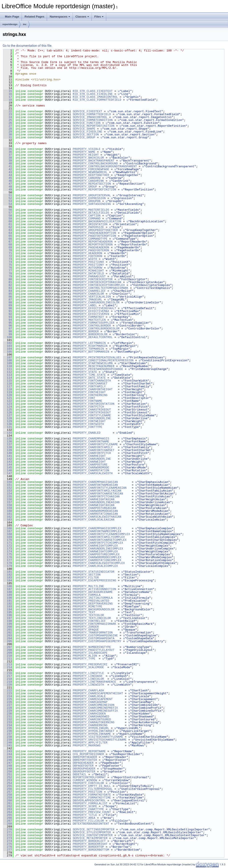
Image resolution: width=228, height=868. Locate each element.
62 (8, 227)
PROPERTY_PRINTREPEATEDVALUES (97, 357)
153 (8, 491)
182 (8, 575)
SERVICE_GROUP (84, 137)
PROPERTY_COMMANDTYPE (90, 239)
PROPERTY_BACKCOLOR (88, 158)
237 (8, 734)
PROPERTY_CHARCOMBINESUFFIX (95, 711)
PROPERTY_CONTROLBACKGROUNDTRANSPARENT (105, 166)
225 (8, 699)
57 (8, 213)
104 (8, 349)
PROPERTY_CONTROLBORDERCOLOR (96, 329)
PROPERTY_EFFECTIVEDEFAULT (94, 308)
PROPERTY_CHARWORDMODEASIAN (95, 511)
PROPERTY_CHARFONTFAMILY (93, 447)
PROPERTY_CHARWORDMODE (91, 468)
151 (8, 485)
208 (8, 650)
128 (8, 418)
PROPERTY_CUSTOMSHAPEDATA (93, 638)
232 (8, 719)
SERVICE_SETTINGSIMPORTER (93, 829)
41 (8, 166)
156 (8, 499)
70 (8, 250)
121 (8, 398)
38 (8, 158)
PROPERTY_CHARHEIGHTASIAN (93, 499)
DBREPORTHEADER (85, 757)
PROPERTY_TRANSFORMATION (93, 633)
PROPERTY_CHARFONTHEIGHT (93, 389)
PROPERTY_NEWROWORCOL (90, 172)
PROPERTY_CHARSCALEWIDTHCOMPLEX (99, 563)
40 (8, 163)
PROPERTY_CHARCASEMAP (90, 702)
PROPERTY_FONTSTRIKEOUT (92, 413)
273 (8, 838)
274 (8, 841)
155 (8, 496)
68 (8, 245)
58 (8, 216)
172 (8, 546)
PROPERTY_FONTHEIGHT (89, 392)
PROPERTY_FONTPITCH (88, 407)
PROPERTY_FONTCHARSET (90, 384)
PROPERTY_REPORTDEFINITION (94, 190)
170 (8, 540)
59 (8, 219)
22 (8, 111)
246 (8, 760)
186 (8, 586)
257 (8, 792)
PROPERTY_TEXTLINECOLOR (92, 618)
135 (8, 439)
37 (8, 155)
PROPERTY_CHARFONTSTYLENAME (95, 444)
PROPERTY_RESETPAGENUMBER (93, 366)
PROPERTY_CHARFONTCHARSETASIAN (98, 494)
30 (8, 135)
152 (8, 488)
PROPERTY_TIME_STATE (89, 375)
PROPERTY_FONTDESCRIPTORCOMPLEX (99, 285)
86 (8, 297)
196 (8, 615)
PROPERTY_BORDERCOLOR (90, 334)
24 (8, 117)
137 (8, 444)
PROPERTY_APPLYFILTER (90, 743)
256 (8, 789)
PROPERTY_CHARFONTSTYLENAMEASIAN (100, 488)
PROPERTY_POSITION (87, 792)
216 (8, 673)
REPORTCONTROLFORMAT (89, 777)
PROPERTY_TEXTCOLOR (88, 615)
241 (8, 745)
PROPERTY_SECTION (87, 575)
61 (8, 224)
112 (8, 372)
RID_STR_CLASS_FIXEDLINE (93, 94)
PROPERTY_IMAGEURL (87, 300)
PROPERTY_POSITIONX (88, 262)
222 (8, 690)
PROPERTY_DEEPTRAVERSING (93, 604)
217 (8, 676)
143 (8, 462)
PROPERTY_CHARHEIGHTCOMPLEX (95, 546)
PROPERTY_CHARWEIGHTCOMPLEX (95, 551)
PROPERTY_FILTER (86, 578)
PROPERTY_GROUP (85, 187)
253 (8, 780)
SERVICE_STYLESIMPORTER (92, 832)
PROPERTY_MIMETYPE (87, 607)
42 (8, 169)
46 (8, 181)
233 (8, 722)
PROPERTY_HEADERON (87, 253)
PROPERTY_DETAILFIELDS (91, 213)
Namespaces (60, 17)
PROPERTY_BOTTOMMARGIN (91, 352)
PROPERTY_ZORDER (86, 627)
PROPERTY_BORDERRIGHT (90, 844)
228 (8, 708)
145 (8, 468)
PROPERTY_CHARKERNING (90, 725)
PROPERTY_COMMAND (87, 219)
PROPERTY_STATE (85, 372)
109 (8, 363)
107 (8, 357)
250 (8, 772)
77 (8, 271)
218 (8, 679)
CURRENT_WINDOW (85, 780)
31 (8, 137)
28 (8, 129)
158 (8, 505)
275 (8, 844)
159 (8, 508)
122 (8, 401)
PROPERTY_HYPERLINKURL (91, 728)
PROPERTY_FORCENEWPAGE (91, 169)
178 (8, 563)
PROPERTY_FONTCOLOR (88, 783)
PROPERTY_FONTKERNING (90, 395)
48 (8, 187)
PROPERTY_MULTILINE (88, 586)
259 (8, 798)
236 (8, 731)
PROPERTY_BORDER (86, 331)
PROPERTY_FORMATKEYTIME (92, 798)
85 (8, 294)
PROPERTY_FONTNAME (87, 401)
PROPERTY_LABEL (85, 305)
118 (8, 389)
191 (8, 601)
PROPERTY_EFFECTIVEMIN (91, 314)
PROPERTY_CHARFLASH (88, 690)
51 (8, 195)
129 (8, 421)
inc (25, 24)
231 (8, 717)
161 (8, 514)
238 (8, 737)
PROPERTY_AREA (84, 818)
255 (8, 786)
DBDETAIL (79, 774)
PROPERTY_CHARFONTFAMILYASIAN (97, 491)
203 (8, 635)
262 (8, 806)
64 (8, 233)
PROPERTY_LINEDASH (87, 676)
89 (8, 305)
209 (8, 653)
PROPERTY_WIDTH (85, 259)
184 (8, 580)
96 (8, 326)
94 (8, 320)
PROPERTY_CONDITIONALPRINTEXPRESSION (103, 360)
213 (8, 664)
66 (8, 239)
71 (8, 253)
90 (8, 308)
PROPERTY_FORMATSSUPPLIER (93, 323)
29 (8, 132)
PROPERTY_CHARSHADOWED (91, 717)
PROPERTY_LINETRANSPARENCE (94, 682)
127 (8, 415)
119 (8, 392)
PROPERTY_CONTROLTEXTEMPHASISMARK (100, 288)
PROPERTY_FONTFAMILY (89, 386)
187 (8, 589)
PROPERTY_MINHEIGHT (88, 271)
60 (8, 221)
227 (8, 705)
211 (8, 659)
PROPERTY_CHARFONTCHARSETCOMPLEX (100, 540)
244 (8, 754)
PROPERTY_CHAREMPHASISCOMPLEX (97, 528)
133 (8, 433)
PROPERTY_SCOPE (85, 806)
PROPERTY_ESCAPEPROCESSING (94, 580)
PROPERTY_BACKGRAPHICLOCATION (97, 221)
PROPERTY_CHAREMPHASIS (91, 439)
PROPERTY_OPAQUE (86, 630)
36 (8, 152)
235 (8, 728)
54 (8, 204)
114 (8, 378)
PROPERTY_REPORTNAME (89, 751)
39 (8, 161)
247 (8, 763)
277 (8, 850)
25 (8, 120)
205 (8, 641)
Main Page (12, 17)
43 (8, 172)
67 (8, 242)
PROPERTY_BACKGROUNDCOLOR (93, 609)
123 (8, 404)
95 (8, 323)
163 (8, 520)
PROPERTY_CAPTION (87, 216)
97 (8, 329)
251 (8, 774)
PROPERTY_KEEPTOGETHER (91, 175)
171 (8, 543)
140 (8, 453)
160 (8, 511)
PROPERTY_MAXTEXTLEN (89, 320)
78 (8, 274)
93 (8, 317)
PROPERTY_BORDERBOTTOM (91, 850)
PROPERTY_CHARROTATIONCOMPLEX (97, 560)
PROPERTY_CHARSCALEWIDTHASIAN (97, 517)
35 (8, 149)
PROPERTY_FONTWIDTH (88, 424)
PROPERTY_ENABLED (87, 433)
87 (8, 300)
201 (8, 630)
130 (8, 424)
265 (8, 815)
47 (8, 184)
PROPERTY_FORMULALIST (90, 803)
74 (8, 262)
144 (8, 465)
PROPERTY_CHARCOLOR (88, 294)
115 (8, 381)
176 (8, 557)
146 (8, 470)
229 (8, 711)
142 (8, 459)
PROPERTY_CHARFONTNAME (91, 441)
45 (8, 178)
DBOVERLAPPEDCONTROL (89, 801)
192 (8, 604)
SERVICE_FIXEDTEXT (87, 111)
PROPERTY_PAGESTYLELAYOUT (93, 650)
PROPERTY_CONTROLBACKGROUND (95, 163)
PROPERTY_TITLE (85, 815)
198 (8, 621)
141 (8, 456)
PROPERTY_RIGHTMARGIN (90, 346)
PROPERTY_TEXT (84, 612)
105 (8, 352)
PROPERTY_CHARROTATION (91, 470)
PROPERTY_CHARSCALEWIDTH (93, 473)
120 (8, 395)
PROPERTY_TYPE (84, 659)
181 (8, 572)
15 (8, 91)
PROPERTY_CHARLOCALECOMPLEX (95, 566)
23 (8, 114)
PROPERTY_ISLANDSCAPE (90, 653)
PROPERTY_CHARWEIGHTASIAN (93, 505)
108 (8, 360)
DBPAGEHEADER (83, 763)
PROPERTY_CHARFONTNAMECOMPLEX (97, 531)
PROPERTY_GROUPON (87, 201)
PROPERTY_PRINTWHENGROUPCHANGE (98, 369)
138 (8, 447)
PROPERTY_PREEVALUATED (91, 601)
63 (8, 230)
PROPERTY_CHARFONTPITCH (92, 453)
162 (8, 517)
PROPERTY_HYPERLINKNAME (92, 734)
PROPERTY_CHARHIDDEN (89, 714)
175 (8, 554)
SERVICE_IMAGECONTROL (90, 117)
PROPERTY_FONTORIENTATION (93, 404)
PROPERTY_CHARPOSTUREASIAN (94, 508)
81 (8, 282)
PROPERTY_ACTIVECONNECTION (94, 589)
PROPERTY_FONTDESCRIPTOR (93, 279)
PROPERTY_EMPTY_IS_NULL (92, 786)
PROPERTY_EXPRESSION (89, 198)
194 (8, 609)
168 (8, 534)
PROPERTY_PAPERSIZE (88, 227)
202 (8, 633)
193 (8, 607)
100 (8, 337)
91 (8, 311)
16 (8, 94)
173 (8, 549)
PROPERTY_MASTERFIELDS (91, 210)
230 (8, 714)
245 (8, 757)
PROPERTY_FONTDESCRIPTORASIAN (97, 282)
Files (99, 17)
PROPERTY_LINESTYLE (88, 673)
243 (8, 751)
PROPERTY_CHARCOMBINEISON (93, 705)
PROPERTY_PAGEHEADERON (91, 247)
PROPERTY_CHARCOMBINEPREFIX (95, 708)
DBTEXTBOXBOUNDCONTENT (91, 824)
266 (8, 818)
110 (8, 366)
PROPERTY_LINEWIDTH (88, 685)
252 (8, 777)
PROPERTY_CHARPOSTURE (90, 465)
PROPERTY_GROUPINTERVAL (92, 195)
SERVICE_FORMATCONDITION (93, 120)
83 (8, 288)
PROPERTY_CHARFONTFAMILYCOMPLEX (99, 537)
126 (8, 413)
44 (8, 175)
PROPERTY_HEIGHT (86, 155)
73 (8, 259)
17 (8, 97)
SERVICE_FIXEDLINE (87, 132)
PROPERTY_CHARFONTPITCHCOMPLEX (98, 543)
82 (8, 285)
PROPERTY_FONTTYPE (87, 427)
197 (8, 618)
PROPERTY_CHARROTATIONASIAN (95, 514)
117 (8, 386)
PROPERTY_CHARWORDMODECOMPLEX (97, 557)
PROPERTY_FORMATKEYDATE (92, 795)
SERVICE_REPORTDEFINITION (93, 126)
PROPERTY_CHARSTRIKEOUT (92, 410)
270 (8, 829)
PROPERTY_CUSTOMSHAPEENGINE (95, 635)
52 (8, 198)
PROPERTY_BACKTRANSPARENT (93, 161)
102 (8, 343)
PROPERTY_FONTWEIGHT (89, 421)
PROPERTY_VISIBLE (87, 149)
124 (8, 407)
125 (8, 410)
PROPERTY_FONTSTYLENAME (92, 415)
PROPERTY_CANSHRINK (88, 181)
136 (8, 441)
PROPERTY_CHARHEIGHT (89, 456)
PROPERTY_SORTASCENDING (92, 204)
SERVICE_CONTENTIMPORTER (93, 835)
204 (8, 638)
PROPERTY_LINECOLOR (88, 679)
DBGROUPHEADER (84, 769)
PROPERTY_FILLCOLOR (88, 821)
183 (8, 578)
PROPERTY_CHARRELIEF (89, 291)
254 (8, 783)
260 (8, 801)
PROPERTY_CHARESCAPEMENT (93, 699)
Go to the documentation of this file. (27, 46)
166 (8, 528)
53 (8, 201)
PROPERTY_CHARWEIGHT (89, 462)
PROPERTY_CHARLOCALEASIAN (93, 520)
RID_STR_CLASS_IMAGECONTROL (95, 97)
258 (8, 795)
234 (8, 725)
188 (8, 592)
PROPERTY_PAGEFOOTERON (91, 250)
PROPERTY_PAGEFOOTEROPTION (94, 236)
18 (8, 100)
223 (8, 693)
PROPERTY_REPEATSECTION (92, 184)
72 (8, 256)
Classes (82, 17)
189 (8, 595)
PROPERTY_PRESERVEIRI (90, 664)
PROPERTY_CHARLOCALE (89, 696)
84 (8, 291)
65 (8, 236)
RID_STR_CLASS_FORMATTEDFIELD (97, 100)
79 (8, 276)
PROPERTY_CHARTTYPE (88, 809)
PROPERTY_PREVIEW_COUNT (92, 812)
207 (8, 647)
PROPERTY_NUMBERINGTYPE (92, 647)
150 (8, 482)
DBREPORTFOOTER (85, 760)
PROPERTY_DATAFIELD (88, 274)
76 (8, 268)
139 (8, 450)
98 (8, 331)
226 (8, 702)
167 (8, 531)
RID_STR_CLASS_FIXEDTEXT (93, 91)
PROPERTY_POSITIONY (88, 265)
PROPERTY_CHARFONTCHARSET (93, 450)
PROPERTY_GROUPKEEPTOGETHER (95, 230)
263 (8, 809)
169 (8, 537)
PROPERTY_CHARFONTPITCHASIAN (96, 496)
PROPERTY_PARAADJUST (89, 276)
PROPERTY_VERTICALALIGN (92, 297)
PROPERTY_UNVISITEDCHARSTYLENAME (100, 740)
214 (8, 667)
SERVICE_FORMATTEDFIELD (92, 114)
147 (8, 473)
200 (8, 627)
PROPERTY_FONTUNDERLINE (92, 418)
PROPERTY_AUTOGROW (87, 268)
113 (8, 375)
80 (8, 279)
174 (8, 551)
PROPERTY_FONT (84, 398)
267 (8, 821)
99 (8, 334)
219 (8, 682)
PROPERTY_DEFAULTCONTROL (93, 337)
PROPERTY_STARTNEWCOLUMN (93, 363)
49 (8, 190)
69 (8, 247)
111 (8, 369)
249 (8, 769)
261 (8, 803)
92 (8, 314)
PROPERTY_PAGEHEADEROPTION (94, 233)
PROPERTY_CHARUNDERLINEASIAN (96, 502)
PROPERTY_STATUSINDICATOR (93, 572)
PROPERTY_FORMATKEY (88, 317)
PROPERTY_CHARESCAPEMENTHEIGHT (98, 693)
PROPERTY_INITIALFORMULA (93, 598)
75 (8, 265)
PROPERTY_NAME (84, 152)
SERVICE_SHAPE (84, 129)
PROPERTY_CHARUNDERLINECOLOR (96, 302)
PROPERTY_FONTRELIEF (89, 621)
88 (8, 302)
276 (8, 847)
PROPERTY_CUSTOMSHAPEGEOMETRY (97, 641)
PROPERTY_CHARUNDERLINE (92, 459)
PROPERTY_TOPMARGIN (88, 349)
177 (8, 560)
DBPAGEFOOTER (83, 766)
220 (8, 685)
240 (8, 743)
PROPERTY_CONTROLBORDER (92, 326)
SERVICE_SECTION (86, 135)
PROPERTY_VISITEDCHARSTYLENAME (98, 737)
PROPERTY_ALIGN (85, 656)
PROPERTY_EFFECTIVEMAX (91, 311)
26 (8, 123)
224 (8, 696)
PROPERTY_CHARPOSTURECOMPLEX (96, 554)
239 (8, 740)
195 (8, 612)
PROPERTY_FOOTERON (87, 256)
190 (8, 598)
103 (8, 346)
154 (8, 494)
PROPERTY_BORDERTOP (88, 847)
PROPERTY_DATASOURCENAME (93, 592)
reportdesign (10, 24)
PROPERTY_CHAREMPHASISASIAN (95, 482)
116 (8, 384)
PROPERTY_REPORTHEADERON (93, 242)
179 (8, 566)
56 (8, 210)
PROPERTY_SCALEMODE (88, 667)
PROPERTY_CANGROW (87, 178)
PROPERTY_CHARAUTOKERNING (93, 722)
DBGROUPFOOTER (84, 772)
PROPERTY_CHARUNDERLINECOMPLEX (98, 549)
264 (8, 812)
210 (8, 656)
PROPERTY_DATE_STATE (89, 378)
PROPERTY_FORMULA (87, 595)
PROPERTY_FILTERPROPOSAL (93, 789)
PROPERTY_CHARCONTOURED (92, 719)
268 (8, 824)
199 (8, 624)
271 (8, 832)
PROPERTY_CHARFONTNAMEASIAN (95, 485)
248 (8, 766)
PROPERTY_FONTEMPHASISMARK (94, 624)
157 (8, 502)
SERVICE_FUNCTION (87, 123)
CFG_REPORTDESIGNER (88, 754)
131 (8, 427)
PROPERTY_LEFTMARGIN (89, 343)
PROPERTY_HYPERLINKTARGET (93, 731)
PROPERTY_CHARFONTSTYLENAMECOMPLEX (101, 534)
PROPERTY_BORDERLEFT (89, 841)
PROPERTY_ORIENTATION (90, 224)
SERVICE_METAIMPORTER (90, 838)
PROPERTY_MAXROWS (87, 745)
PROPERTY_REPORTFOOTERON (93, 245)
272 (8, 835)
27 (8, 126)
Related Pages (34, 17)
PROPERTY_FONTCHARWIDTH (92, 381)
